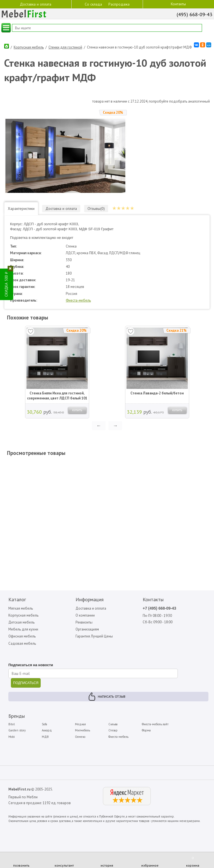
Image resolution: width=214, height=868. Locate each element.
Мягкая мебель (21, 608)
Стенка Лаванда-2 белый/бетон (157, 393)
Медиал (80, 724)
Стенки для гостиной (65, 47)
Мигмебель (82, 730)
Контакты (178, 4)
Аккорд (47, 730)
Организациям (87, 629)
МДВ (45, 737)
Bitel (12, 724)
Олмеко (80, 737)
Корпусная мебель (29, 47)
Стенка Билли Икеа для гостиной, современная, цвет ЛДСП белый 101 (57, 396)
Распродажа (119, 4)
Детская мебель (21, 622)
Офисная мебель (22, 636)
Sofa (44, 724)
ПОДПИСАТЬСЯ (26, 683)
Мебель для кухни (23, 629)
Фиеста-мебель (78, 300)
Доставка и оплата (36, 4)
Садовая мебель (22, 643)
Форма (146, 730)
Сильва (113, 724)
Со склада (93, 4)
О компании (85, 615)
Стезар (113, 730)
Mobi (12, 737)
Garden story (17, 730)
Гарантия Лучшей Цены (94, 636)
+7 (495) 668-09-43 (159, 608)
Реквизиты (84, 622)
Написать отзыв (112, 696)
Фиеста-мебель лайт (155, 724)
